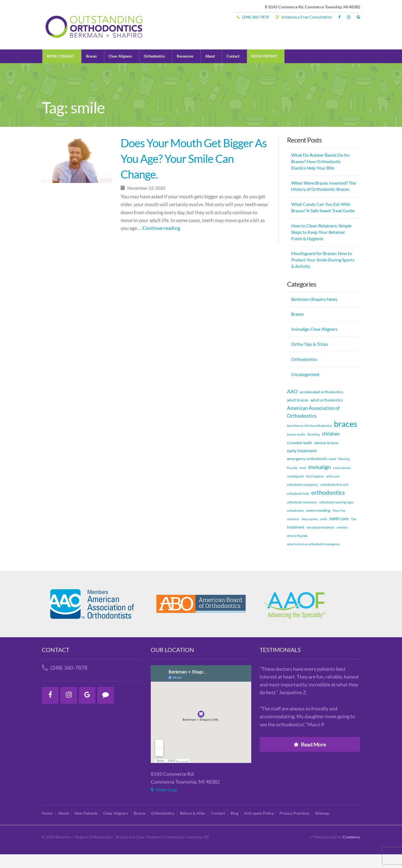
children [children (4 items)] (331, 447)
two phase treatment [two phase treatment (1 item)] (320, 541)
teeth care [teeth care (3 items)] (339, 532)
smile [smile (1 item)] (324, 533)
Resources (192, 69)
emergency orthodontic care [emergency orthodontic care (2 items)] (312, 472)
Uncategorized (305, 388)
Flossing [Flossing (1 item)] (344, 472)
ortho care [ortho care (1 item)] (333, 490)
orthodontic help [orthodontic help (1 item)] (298, 507)
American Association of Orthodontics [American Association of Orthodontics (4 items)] (313, 425)
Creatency (351, 851)
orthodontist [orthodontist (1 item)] (295, 524)
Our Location (172, 663)
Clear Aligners (124, 69)
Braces (94, 69)
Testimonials (280, 663)
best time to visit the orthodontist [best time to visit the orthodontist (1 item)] (309, 439)
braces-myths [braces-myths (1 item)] (296, 448)
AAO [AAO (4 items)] (292, 405)
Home (47, 827)
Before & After (193, 827)
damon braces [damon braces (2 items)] (326, 456)
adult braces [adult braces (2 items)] (298, 413)
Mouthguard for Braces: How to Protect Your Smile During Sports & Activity (323, 273)
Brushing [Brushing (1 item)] (314, 448)
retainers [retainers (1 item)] (293, 533)
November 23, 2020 (143, 202)
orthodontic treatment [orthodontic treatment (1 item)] (302, 516)
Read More (310, 758)
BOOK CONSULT (62, 69)
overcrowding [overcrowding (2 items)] (318, 524)
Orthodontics (160, 69)
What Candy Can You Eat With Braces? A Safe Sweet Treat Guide (323, 221)
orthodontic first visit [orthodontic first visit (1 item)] (334, 498)
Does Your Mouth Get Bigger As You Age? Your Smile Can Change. (194, 172)
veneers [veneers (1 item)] (342, 541)
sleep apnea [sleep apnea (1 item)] (310, 533)
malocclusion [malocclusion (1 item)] (342, 481)
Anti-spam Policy (259, 827)
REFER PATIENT (275, 69)
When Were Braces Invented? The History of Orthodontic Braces (324, 199)
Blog (234, 827)
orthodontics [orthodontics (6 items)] (328, 506)
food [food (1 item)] (303, 481)
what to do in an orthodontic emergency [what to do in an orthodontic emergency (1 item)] (313, 558)
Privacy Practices (295, 827)
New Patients (86, 827)
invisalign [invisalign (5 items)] (320, 481)
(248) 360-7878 (253, 17)
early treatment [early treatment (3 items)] (302, 464)
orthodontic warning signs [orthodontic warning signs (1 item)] (336, 516)
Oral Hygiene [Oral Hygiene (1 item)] (315, 490)
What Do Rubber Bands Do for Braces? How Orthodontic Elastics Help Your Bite (320, 175)
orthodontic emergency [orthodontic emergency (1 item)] (303, 498)
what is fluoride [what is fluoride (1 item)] (297, 549)
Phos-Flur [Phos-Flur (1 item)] (339, 524)
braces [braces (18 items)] (346, 437)
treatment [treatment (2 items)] (296, 541)
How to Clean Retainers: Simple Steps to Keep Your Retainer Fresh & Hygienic (321, 245)
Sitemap (322, 827)
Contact (242, 69)
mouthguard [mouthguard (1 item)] (295, 490)
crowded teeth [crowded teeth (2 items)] (300, 456)
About (218, 69)
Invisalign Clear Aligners (314, 343)
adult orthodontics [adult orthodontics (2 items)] (327, 413)
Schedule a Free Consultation (304, 17)
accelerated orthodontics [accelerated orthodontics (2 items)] (322, 405)
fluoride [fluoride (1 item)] (292, 481)
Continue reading (161, 242)
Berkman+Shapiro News (314, 312)
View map (164, 803)
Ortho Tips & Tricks (310, 358)
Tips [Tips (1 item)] (354, 533)
